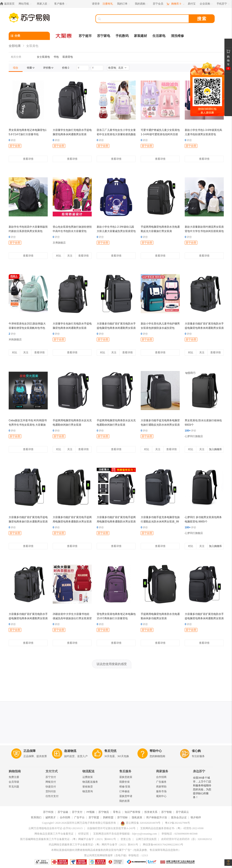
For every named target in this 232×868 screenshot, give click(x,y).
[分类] (29, 36)
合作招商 (161, 777)
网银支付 (51, 782)
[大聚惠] (64, 36)
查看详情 (28, 159)
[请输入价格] (83, 68)
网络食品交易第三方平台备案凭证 (54, 834)
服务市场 (161, 791)
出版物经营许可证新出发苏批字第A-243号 (111, 828)
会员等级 (14, 782)
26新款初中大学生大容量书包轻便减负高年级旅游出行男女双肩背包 (72, 618)
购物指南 (15, 771)
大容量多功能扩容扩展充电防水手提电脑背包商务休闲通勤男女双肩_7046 (204, 328)
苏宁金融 (63, 812)
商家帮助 (161, 787)
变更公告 (126, 839)
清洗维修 (177, 36)
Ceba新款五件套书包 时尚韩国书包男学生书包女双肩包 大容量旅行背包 (28, 425)
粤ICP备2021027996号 (177, 823)
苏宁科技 (48, 812)
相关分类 (16, 57)
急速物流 (70, 751)
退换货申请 (126, 796)
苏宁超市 (85, 36)
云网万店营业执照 (146, 839)
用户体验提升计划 (157, 817)
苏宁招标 (123, 817)
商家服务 (162, 771)
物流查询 (88, 791)
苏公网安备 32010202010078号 (141, 823)
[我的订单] (124, 4)
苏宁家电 (104, 36)
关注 (70, 256)
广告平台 (79, 817)
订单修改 (124, 791)
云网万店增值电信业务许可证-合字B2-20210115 (56, 828)
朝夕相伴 (196, 817)
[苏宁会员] (158, 4)
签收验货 (88, 787)
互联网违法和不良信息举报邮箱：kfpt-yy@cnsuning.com (125, 834)
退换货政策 (126, 777)
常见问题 (14, 787)
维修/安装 (125, 787)
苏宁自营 (15, 146)
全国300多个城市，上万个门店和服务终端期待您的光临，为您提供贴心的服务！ (202, 787)
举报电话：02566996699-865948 (180, 834)
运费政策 (88, 777)
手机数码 (122, 36)
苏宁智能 (167, 812)
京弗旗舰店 (59, 243)
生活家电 (159, 36)
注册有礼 (108, 4)
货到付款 (51, 791)
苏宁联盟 (94, 817)
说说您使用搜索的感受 (112, 664)
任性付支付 (52, 796)
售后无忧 (110, 751)
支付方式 (52, 771)
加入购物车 (216, 449)
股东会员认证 (179, 817)
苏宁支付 (51, 777)
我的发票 (124, 801)
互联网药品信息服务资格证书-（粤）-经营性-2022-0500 (172, 828)
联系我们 (36, 817)
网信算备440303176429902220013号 (163, 845)
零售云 (117, 812)
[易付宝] (192, 4)
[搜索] (145, 19)
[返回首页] (8, 4)
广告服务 (161, 782)
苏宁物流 (104, 812)
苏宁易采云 (182, 812)
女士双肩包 (43, 57)
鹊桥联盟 (108, 817)
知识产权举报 (132, 812)
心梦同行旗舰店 (194, 436)
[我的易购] (142, 4)
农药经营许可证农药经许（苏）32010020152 (186, 839)
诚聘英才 (51, 817)
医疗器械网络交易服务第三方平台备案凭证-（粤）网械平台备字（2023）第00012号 (68, 839)
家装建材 (141, 36)
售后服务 (125, 771)
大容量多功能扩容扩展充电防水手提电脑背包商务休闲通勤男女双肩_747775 (116, 328)
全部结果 (15, 46)
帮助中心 (156, 751)
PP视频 (91, 812)
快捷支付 (51, 787)
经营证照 (83, 834)
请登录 (96, 4)
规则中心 (161, 796)
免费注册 (14, 777)
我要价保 (124, 782)
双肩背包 (68, 57)
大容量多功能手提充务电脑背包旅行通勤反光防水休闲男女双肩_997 (160, 522)
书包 (56, 57)
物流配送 (88, 771)
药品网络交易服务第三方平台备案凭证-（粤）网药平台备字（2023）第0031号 (93, 845)
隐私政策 (137, 817)
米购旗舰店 (15, 339)
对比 (59, 256)
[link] (16, 68)
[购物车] (175, 4)
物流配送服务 (90, 782)
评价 (12, 140)
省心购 (196, 751)
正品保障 (29, 751)
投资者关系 (151, 812)
